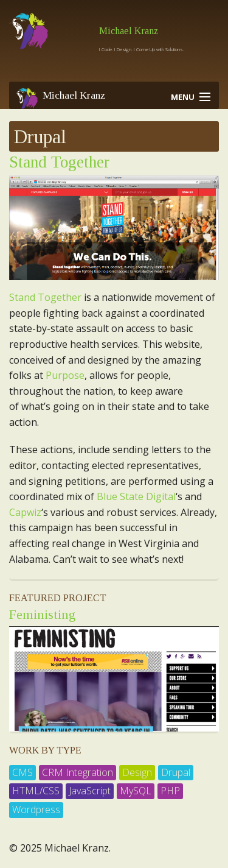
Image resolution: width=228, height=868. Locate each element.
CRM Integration (78, 772)
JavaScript (90, 791)
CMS (22, 772)
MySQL (136, 791)
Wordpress (36, 810)
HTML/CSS (36, 791)
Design (137, 772)
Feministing (42, 614)
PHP (170, 791)
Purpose (65, 375)
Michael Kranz (129, 31)
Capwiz (25, 512)
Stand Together (59, 162)
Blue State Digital (136, 496)
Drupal (176, 772)
